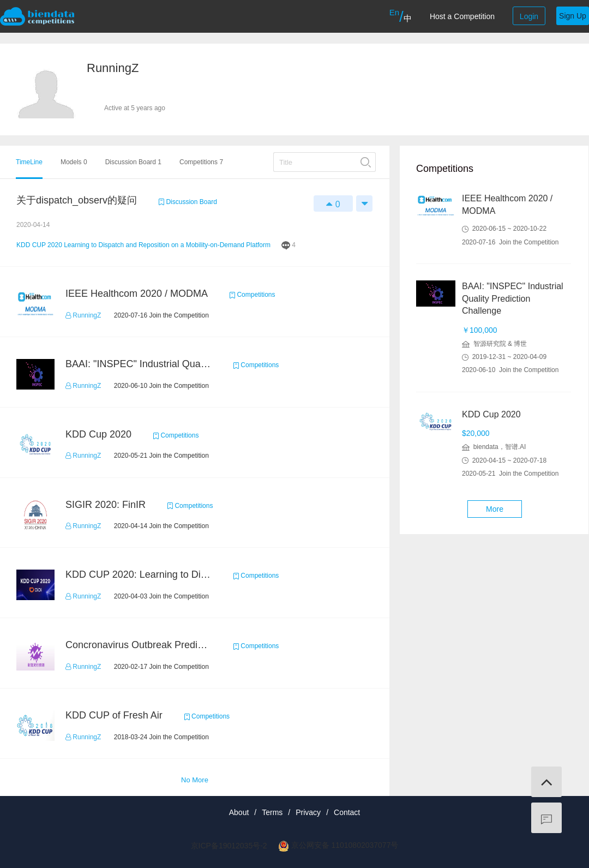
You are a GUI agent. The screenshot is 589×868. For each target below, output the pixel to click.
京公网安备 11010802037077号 (345, 845)
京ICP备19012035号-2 (229, 846)
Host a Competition (462, 16)
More (495, 509)
